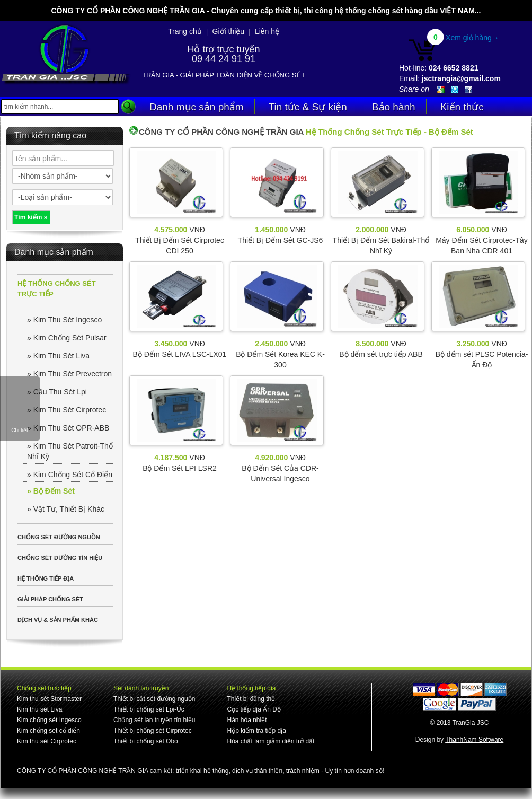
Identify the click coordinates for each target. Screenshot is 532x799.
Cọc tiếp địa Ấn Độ (254, 709)
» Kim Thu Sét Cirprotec (66, 410)
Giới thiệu (229, 31)
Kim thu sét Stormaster (49, 699)
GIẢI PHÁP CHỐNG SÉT (50, 599)
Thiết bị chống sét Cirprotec (153, 731)
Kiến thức (462, 107)
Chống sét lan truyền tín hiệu (154, 720)
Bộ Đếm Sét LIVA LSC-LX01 (180, 354)
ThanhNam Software (474, 740)
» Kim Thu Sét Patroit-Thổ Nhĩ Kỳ (70, 451)
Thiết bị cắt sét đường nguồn (154, 699)
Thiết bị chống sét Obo (146, 741)
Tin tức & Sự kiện (308, 107)
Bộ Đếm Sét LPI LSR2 (180, 468)
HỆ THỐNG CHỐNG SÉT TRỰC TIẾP (57, 289)
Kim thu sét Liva (39, 709)
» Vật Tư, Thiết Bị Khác (66, 509)
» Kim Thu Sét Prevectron (69, 374)
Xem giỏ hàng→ (472, 38)
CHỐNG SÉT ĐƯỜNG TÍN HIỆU (60, 558)
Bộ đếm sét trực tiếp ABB (381, 354)
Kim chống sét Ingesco (49, 720)
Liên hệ (267, 31)
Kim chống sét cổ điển (48, 731)
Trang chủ (185, 31)
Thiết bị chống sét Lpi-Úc (149, 709)
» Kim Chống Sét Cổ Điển (70, 475)
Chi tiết (20, 430)
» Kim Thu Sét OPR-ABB (68, 428)
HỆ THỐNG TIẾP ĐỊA (46, 578)
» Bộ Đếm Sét (51, 491)
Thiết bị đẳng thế (251, 699)
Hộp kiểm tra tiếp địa (256, 731)
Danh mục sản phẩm (197, 107)
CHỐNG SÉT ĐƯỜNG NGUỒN (59, 537)
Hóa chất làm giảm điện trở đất (271, 741)
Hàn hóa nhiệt (247, 720)
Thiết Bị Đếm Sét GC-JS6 (281, 240)
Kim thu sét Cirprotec (47, 741)
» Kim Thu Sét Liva (58, 356)
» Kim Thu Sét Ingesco (64, 320)
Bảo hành (394, 107)
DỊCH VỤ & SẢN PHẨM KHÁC (58, 620)
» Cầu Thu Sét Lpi (57, 392)
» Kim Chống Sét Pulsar (67, 338)
